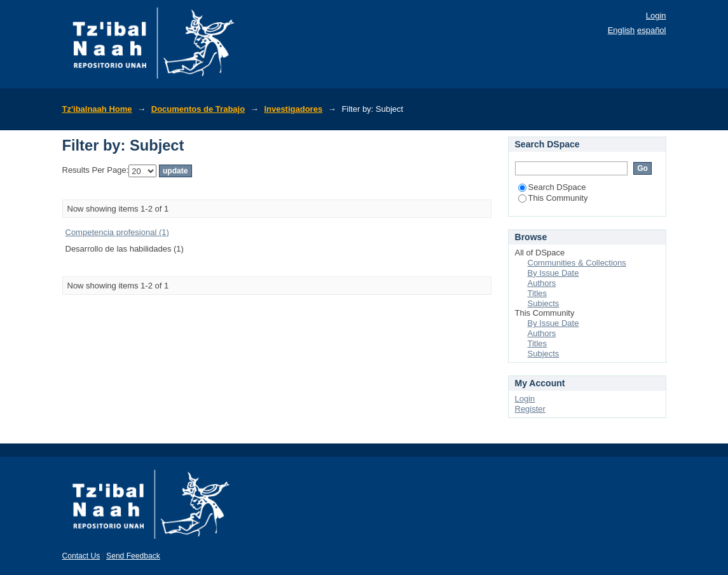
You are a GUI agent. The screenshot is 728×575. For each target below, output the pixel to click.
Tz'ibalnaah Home (97, 109)
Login (656, 16)
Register (530, 409)
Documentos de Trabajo (198, 109)
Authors (542, 283)
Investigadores (293, 109)
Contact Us (81, 556)
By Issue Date (553, 273)
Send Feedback (133, 556)
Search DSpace (552, 187)
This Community (553, 198)
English (622, 30)
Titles (538, 293)
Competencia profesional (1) (117, 232)
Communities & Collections (577, 263)
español (652, 30)
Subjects (544, 303)
